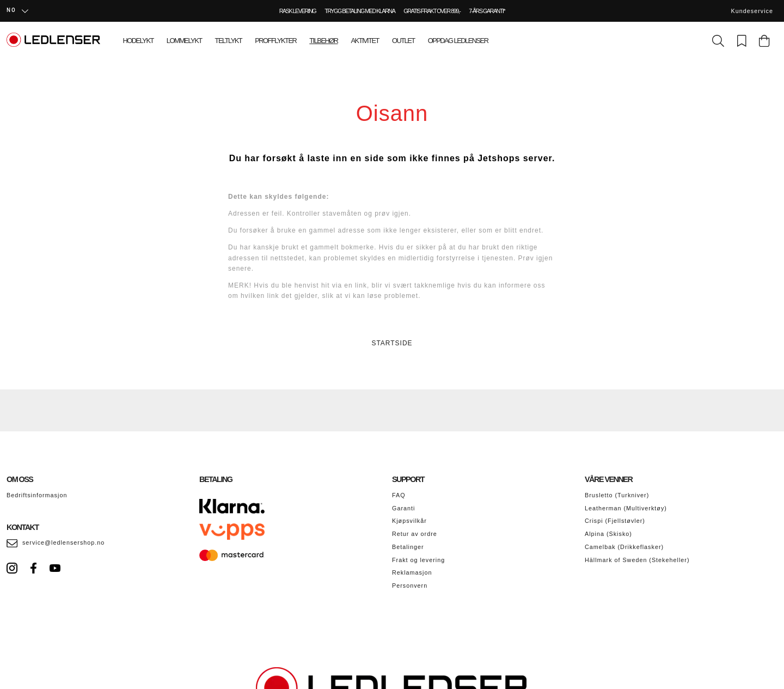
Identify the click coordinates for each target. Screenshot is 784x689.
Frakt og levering (418, 560)
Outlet (403, 41)
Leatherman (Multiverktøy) (626, 508)
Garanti (403, 508)
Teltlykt (229, 41)
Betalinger (408, 547)
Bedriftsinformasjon (37, 495)
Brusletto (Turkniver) (617, 495)
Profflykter (275, 41)
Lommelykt (184, 41)
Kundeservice (752, 11)
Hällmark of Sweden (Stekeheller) (637, 560)
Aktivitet (365, 41)
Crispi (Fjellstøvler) (615, 521)
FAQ (399, 495)
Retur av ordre (415, 534)
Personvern (410, 586)
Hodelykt (138, 41)
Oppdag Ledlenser (458, 41)
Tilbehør (323, 41)
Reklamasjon (412, 572)
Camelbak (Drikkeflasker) (624, 547)
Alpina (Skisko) (608, 534)
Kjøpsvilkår (409, 521)
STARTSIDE (392, 343)
